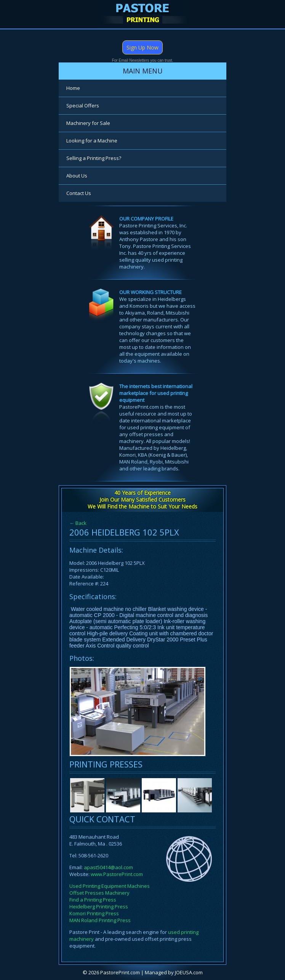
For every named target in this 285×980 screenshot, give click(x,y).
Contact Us (79, 193)
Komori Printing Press (94, 913)
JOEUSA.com (189, 972)
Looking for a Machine (92, 141)
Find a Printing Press (93, 900)
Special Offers (83, 106)
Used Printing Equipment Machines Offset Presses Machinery (110, 889)
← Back (78, 523)
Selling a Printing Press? (94, 158)
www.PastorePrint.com (117, 874)
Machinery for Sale (88, 123)
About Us (77, 176)
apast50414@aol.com (108, 867)
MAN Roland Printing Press (100, 920)
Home (73, 88)
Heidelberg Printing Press (99, 906)
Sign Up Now (142, 47)
